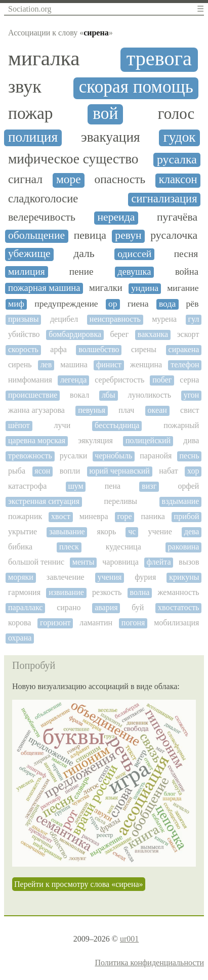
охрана (20, 638)
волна (139, 592)
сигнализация (164, 199)
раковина (184, 547)
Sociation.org (30, 9)
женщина (146, 365)
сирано (69, 607)
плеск (69, 547)
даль (84, 254)
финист (109, 365)
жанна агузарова (36, 410)
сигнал (25, 179)
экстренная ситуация (44, 501)
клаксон (178, 180)
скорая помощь (136, 87)
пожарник (25, 516)
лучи (63, 425)
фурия (145, 577)
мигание (183, 288)
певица (90, 236)
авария (106, 607)
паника (153, 516)
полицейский (148, 440)
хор (193, 471)
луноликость (149, 395)
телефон (185, 365)
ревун (128, 236)
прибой (187, 516)
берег (120, 334)
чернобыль (113, 456)
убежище (29, 254)
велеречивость (42, 217)
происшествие (33, 395)
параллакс (25, 607)
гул (194, 319)
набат (168, 471)
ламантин (96, 623)
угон (192, 395)
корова (19, 623)
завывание (67, 531)
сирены (144, 349)
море (69, 179)
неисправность (115, 319)
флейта (159, 562)
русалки (74, 456)
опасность (120, 179)
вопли (70, 471)
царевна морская (37, 440)
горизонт (55, 623)
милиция (27, 271)
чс (132, 531)
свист (190, 410)
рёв (193, 304)
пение (81, 271)
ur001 (129, 939)
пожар (31, 113)
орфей (188, 486)
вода (167, 304)
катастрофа (27, 486)
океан (157, 410)
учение (160, 531)
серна (189, 380)
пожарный (181, 425)
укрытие (23, 531)
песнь (189, 456)
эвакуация (111, 137)
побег (162, 380)
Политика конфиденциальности (149, 963)
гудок (180, 137)
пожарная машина (44, 288)
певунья (92, 410)
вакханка (153, 334)
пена (113, 486)
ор (113, 304)
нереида (116, 217)
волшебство (99, 349)
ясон (42, 471)
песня (186, 254)
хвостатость (178, 607)
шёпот (19, 425)
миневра (94, 516)
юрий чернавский (120, 471)
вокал (79, 395)
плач (126, 410)
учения (110, 577)
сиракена (184, 349)
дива (191, 440)
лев (46, 365)
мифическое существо (73, 159)
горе (124, 516)
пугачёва (177, 217)
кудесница (123, 547)
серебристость (119, 380)
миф (16, 304)
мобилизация (176, 623)
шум (75, 486)
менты (84, 562)
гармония (24, 592)
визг (149, 486)
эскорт (188, 334)
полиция (33, 137)
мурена (164, 319)
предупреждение (66, 304)
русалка (177, 159)
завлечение (66, 577)
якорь (107, 531)
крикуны (184, 577)
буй (138, 607)
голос (176, 114)
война (187, 272)
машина (74, 365)
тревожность (30, 456)
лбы (109, 395)
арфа (58, 349)
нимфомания (30, 380)
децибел (64, 319)
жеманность (178, 592)
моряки (21, 577)
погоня (133, 623)
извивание (66, 592)
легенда (73, 380)
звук (25, 87)
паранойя (156, 456)
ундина (145, 288)
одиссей (134, 254)
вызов (189, 562)
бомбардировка (75, 334)
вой (105, 113)
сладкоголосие (43, 199)
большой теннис (36, 562)
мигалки (106, 288)
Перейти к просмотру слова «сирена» (79, 884)
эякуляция (95, 440)
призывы (24, 319)
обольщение (36, 236)
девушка (134, 272)
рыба (17, 471)
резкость (107, 592)
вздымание (181, 501)
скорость (23, 349)
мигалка (44, 58)
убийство (24, 334)
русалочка (174, 236)
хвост (61, 516)
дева (192, 531)
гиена (138, 304)
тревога (159, 59)
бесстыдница (117, 425)
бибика (20, 547)
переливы (121, 501)
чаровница (120, 562)
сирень (20, 365)
